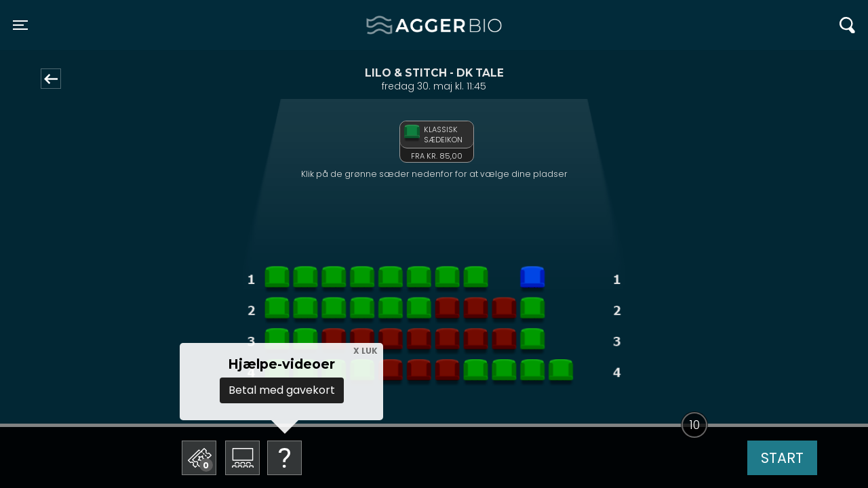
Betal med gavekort (282, 390)
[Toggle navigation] (20, 25)
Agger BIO (399, 25)
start (782, 458)
